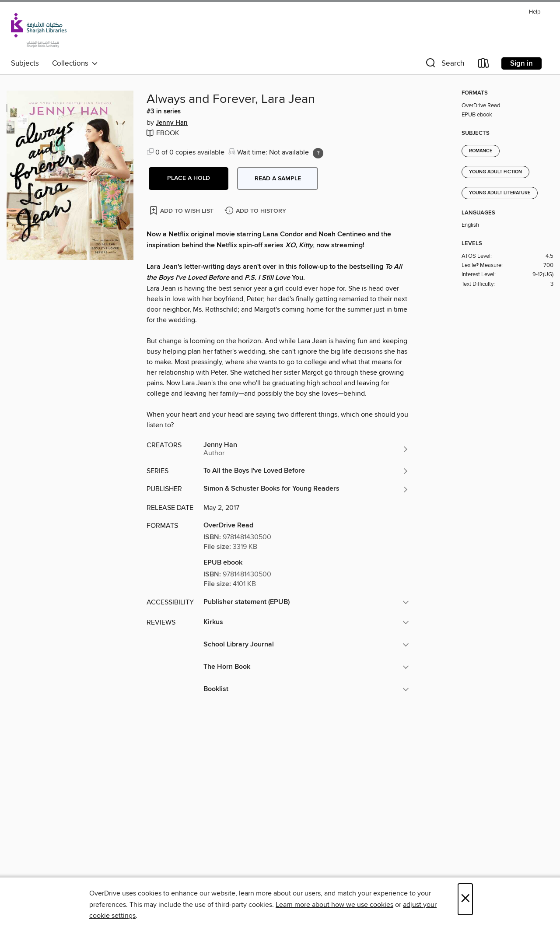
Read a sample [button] (278, 179)
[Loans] (484, 65)
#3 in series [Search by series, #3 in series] (164, 112)
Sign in (521, 63)
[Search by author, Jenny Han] (306, 449)
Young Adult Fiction (495, 172)
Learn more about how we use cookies (334, 905)
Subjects (25, 63)
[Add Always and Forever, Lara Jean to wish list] (182, 210)
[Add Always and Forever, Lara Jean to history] (256, 211)
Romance (481, 151)
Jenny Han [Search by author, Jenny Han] (172, 123)
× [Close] (465, 899)
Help (535, 12)
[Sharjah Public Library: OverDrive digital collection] (39, 30)
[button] (444, 65)
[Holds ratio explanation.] (318, 153)
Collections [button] (75, 63)
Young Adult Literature (500, 193)
